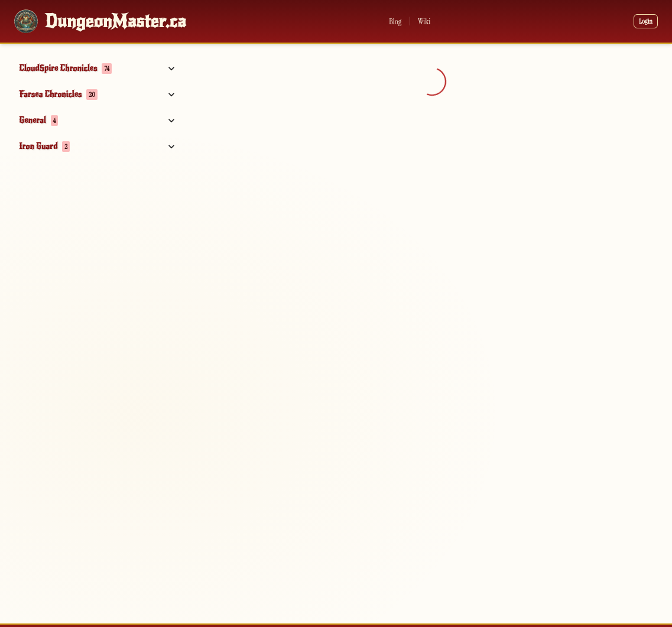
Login (646, 21)
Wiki (424, 21)
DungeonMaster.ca (116, 21)
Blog (395, 21)
